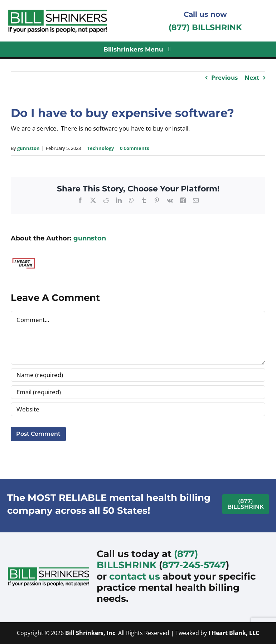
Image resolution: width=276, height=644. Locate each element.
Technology (100, 148)
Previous (224, 77)
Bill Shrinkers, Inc (90, 633)
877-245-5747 (194, 565)
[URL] (138, 409)
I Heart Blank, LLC (234, 633)
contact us (135, 576)
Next (252, 77)
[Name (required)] (138, 375)
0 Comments (134, 148)
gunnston (28, 148)
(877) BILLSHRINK (205, 27)
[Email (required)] (138, 392)
